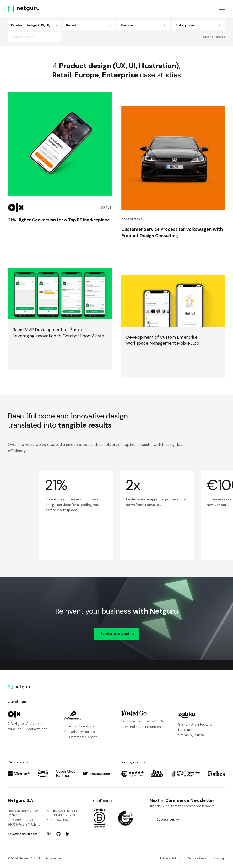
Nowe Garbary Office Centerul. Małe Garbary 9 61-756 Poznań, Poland (24, 818)
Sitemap (219, 858)
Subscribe (168, 819)
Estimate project (117, 634)
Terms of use (197, 858)
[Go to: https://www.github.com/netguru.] (58, 834)
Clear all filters (214, 37)
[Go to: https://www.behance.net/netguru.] (49, 834)
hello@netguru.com (23, 834)
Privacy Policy (170, 858)
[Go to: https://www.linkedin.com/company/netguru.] (68, 834)
